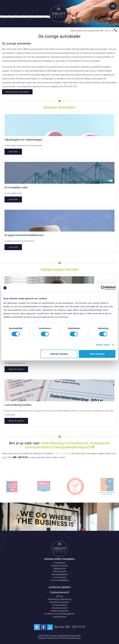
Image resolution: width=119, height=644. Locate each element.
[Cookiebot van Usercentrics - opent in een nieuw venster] (103, 288)
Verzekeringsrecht (60, 608)
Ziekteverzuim (60, 569)
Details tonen (103, 345)
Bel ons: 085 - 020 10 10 (70, 627)
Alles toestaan (97, 354)
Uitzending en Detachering (60, 599)
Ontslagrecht (60, 563)
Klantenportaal (98, 6)
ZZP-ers (60, 596)
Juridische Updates (60, 587)
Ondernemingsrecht (60, 611)
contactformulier (61, 453)
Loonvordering (60, 577)
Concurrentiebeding (60, 580)
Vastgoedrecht (60, 617)
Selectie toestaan (59, 354)
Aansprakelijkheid (60, 574)
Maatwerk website (47, 638)
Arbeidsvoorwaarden (60, 602)
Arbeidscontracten (60, 566)
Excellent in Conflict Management (60, 614)
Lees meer (13, 152)
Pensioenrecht (60, 571)
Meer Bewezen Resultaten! (17, 92)
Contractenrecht (60, 605)
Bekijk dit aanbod (16, 369)
